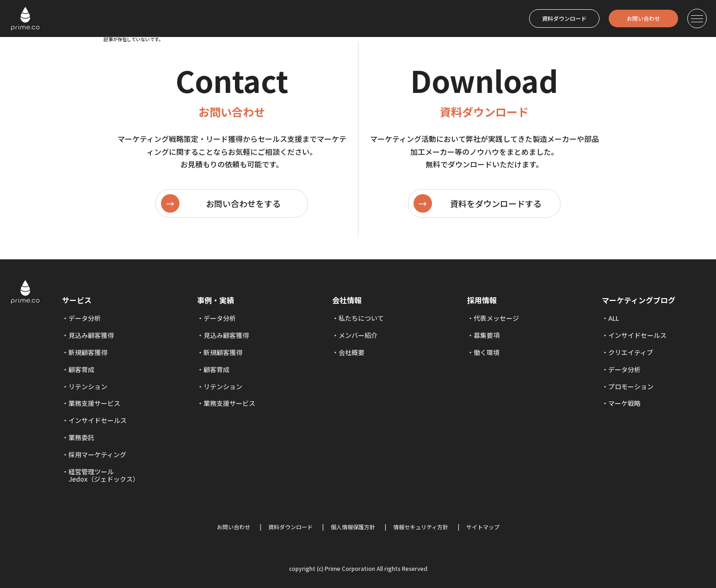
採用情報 (482, 300)
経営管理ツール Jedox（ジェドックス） (101, 475)
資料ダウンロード (564, 18)
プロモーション (631, 386)
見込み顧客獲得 (91, 335)
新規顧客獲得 (88, 352)
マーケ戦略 (624, 403)
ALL (614, 318)
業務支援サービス (94, 403)
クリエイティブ (631, 352)
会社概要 (352, 352)
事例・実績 (216, 300)
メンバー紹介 (358, 335)
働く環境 (487, 352)
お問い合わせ (643, 18)
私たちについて (361, 318)
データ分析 (85, 318)
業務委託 (81, 437)
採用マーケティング (97, 454)
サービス (77, 300)
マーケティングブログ (639, 300)
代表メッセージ (496, 318)
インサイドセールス (98, 420)
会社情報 (347, 300)
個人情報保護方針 (353, 527)
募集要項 (487, 335)
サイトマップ (483, 527)
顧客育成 (81, 369)
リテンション (88, 386)
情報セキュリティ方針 (421, 527)
